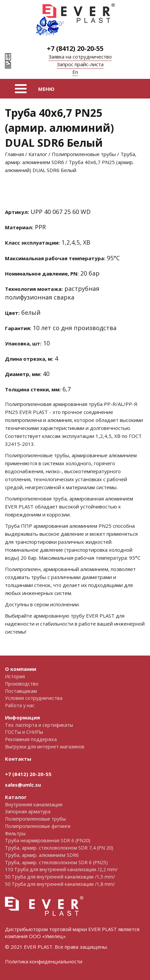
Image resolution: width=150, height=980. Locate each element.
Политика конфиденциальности (44, 961)
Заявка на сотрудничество (80, 57)
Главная (14, 154)
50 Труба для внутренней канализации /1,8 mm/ (60, 884)
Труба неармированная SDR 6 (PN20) (48, 840)
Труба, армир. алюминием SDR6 (42, 855)
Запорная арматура (28, 811)
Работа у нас (20, 705)
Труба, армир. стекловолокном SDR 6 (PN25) (56, 862)
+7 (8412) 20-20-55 (75, 48)
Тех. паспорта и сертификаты (39, 725)
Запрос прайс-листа (80, 64)
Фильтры (15, 833)
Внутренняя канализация (34, 804)
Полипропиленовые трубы (84, 154)
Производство (22, 684)
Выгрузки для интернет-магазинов (45, 747)
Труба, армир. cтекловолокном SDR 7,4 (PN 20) (59, 848)
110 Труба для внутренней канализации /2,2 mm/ (61, 869)
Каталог (38, 154)
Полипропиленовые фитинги (38, 826)
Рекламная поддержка (31, 739)
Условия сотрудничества (34, 698)
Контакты (18, 759)
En (75, 72)
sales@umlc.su (23, 785)
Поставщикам (21, 691)
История (15, 676)
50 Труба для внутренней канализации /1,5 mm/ (60, 877)
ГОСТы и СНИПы (24, 732)
